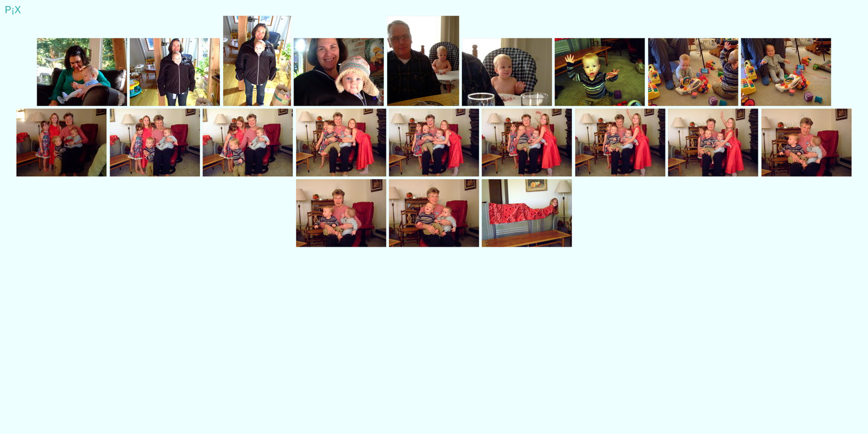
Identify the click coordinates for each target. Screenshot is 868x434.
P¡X (13, 10)
